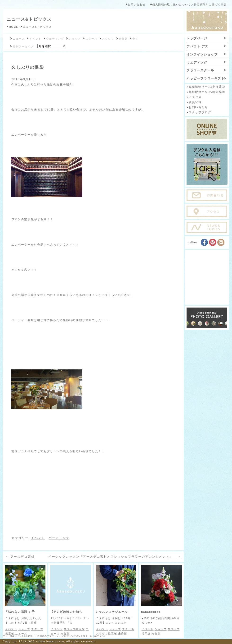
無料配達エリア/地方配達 (207, 92)
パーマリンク (59, 538)
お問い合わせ (137, 5)
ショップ (75, 39)
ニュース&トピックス (29, 19)
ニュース (19, 39)
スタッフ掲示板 (74, 629)
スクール (91, 39)
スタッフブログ (200, 112)
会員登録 (195, 102)
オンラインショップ (202, 54)
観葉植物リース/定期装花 (207, 87)
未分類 (123, 39)
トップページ (197, 38)
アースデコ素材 (20, 557)
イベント (35, 39)
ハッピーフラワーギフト (206, 78)
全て (135, 39)
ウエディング (197, 62)
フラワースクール (200, 70)
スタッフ (108, 39)
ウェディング (55, 39)
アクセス (195, 97)
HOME (14, 27)
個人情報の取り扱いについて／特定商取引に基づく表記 (190, 5)
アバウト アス (198, 46)
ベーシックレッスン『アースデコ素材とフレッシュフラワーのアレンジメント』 (115, 557)
